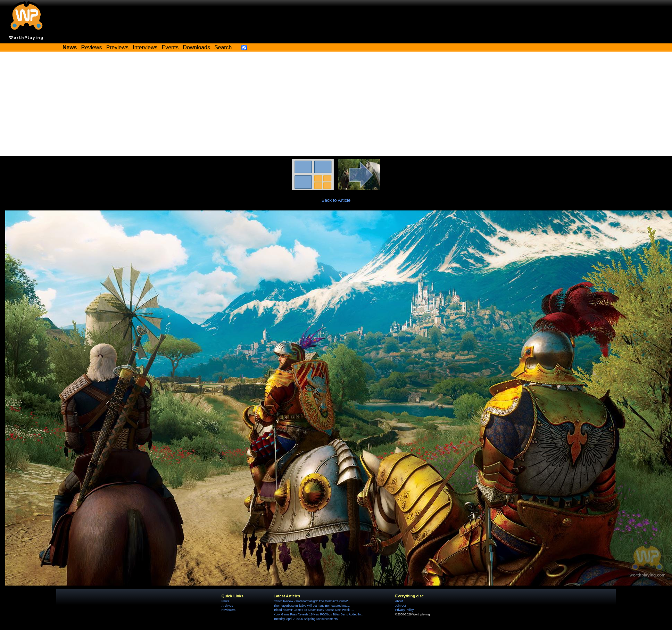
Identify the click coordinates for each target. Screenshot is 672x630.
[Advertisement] (336, 104)
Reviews (92, 47)
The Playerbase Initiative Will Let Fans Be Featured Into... (312, 606)
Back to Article (336, 200)
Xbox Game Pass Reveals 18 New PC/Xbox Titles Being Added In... (318, 614)
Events (170, 47)
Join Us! (401, 606)
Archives (227, 606)
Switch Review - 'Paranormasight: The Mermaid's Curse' (311, 601)
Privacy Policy (404, 610)
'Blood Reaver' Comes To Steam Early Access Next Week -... (314, 610)
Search (223, 47)
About (399, 601)
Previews (117, 47)
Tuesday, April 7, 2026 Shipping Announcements (306, 619)
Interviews (145, 47)
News (225, 601)
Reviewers (229, 610)
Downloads (197, 47)
